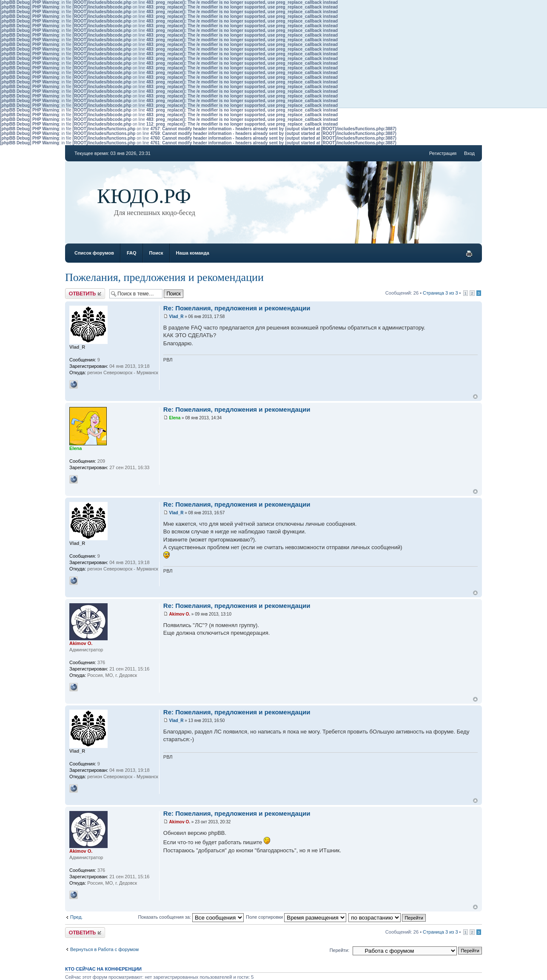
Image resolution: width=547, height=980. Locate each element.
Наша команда (193, 253)
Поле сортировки (296, 917)
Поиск (156, 253)
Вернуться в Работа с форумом (104, 949)
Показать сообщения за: (191, 917)
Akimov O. (180, 614)
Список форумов (94, 253)
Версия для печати (469, 254)
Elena (175, 418)
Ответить (85, 294)
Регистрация (443, 153)
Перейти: (340, 950)
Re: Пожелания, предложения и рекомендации (237, 308)
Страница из (440, 293)
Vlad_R (177, 317)
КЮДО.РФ (144, 196)
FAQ (132, 253)
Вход (469, 153)
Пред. (76, 917)
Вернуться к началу (475, 397)
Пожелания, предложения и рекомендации (164, 277)
